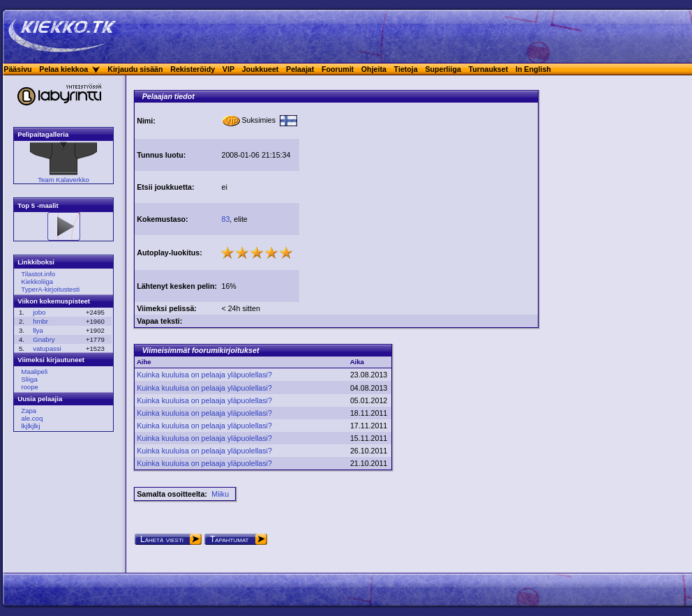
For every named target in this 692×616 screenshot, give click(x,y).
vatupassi (47, 348)
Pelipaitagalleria (43, 134)
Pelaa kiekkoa (63, 69)
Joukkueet (261, 69)
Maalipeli (34, 371)
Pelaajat (300, 69)
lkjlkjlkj (30, 426)
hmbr (40, 321)
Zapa (29, 411)
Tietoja (406, 69)
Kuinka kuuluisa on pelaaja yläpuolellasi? (204, 375)
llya (38, 330)
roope (30, 387)
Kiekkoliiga (37, 281)
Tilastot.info (38, 274)
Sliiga (29, 379)
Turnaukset (489, 69)
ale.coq (32, 418)
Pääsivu (17, 69)
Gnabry (44, 339)
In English (533, 69)
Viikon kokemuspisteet (54, 301)
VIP (228, 69)
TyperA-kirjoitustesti (50, 289)
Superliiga (443, 69)
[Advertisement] (419, 201)
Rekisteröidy (193, 69)
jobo (39, 312)
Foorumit (338, 69)
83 (225, 219)
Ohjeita (374, 69)
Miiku (220, 494)
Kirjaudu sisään (135, 69)
